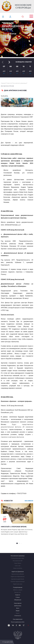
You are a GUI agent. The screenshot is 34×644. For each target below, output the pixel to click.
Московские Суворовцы (23, 6)
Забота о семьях (18, 590)
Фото (18, 608)
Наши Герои (18, 563)
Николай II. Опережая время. (14, 527)
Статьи (18, 597)
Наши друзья (18, 603)
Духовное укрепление (18, 579)
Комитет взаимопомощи (18, 582)
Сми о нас (18, 566)
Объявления (18, 600)
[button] (17, 55)
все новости (29, 501)
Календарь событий (24, 62)
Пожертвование (18, 587)
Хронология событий (18, 574)
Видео (18, 611)
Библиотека (18, 606)
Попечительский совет (18, 558)
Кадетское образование (18, 577)
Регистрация (13, 17)
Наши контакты (18, 568)
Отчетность (18, 616)
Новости (18, 595)
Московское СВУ (18, 561)
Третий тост (18, 592)
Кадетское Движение (18, 572)
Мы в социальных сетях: (18, 622)
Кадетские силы (18, 584)
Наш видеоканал (18, 619)
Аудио (18, 613)
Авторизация (6, 17)
